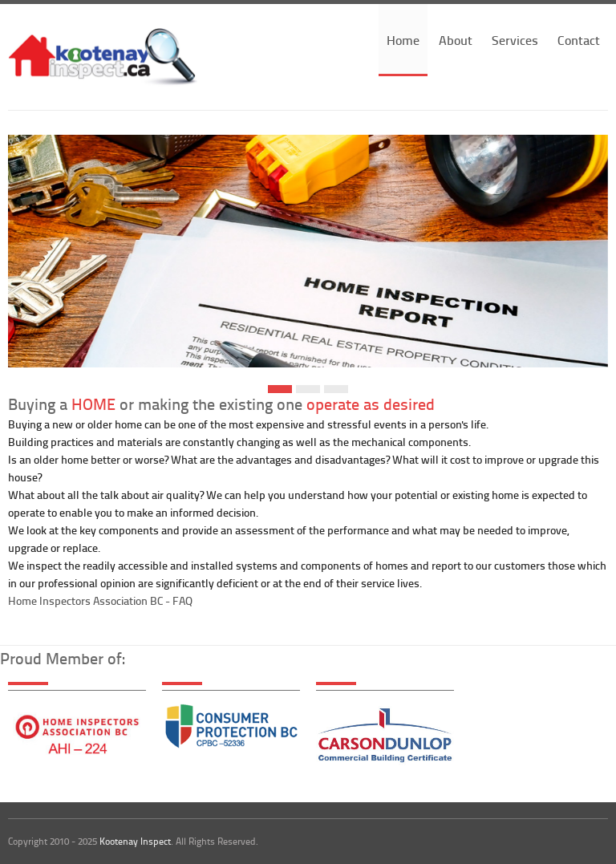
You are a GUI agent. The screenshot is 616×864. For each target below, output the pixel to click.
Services (515, 40)
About (456, 40)
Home (403, 40)
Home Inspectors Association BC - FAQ (100, 600)
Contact (579, 40)
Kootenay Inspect (135, 841)
